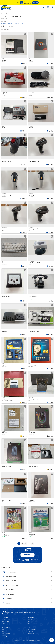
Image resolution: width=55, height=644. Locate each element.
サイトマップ (30, 637)
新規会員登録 (30, 620)
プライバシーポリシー (32, 629)
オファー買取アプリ (7, 633)
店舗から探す (5, 624)
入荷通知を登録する (27, 555)
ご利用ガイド (30, 631)
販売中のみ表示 (5, 30)
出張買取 (4, 635)
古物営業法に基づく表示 (33, 633)
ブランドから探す (6, 622)
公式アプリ (5, 631)
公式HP (4, 630)
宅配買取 (4, 637)
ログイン (30, 622)
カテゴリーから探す (6, 620)
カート (29, 624)
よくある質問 (30, 635)
